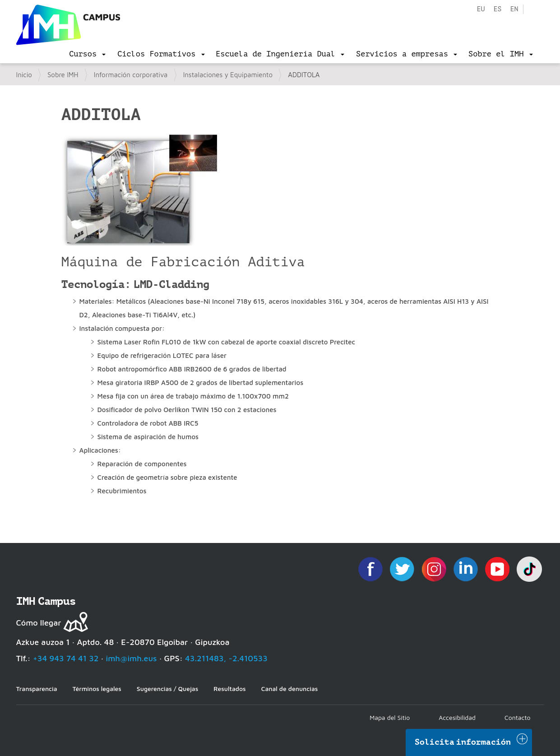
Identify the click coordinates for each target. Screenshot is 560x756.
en (514, 9)
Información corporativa (131, 75)
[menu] (87, 54)
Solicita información (463, 742)
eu (481, 9)
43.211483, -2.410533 (226, 658)
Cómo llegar (39, 623)
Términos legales (97, 689)
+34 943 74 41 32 (66, 658)
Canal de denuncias (290, 689)
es (497, 9)
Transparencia (37, 689)
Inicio (24, 75)
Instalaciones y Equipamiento (228, 75)
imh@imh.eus (132, 658)
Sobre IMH (63, 75)
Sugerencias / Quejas (167, 689)
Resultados (229, 689)
